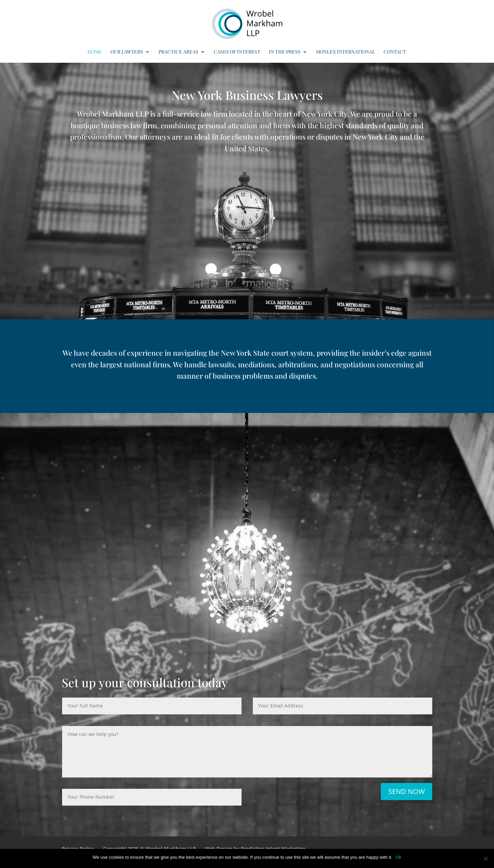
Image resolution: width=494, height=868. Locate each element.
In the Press (285, 52)
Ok (398, 857)
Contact (395, 52)
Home (95, 52)
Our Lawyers (127, 52)
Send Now (407, 791)
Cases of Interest (237, 52)
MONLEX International (345, 52)
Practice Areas (178, 52)
